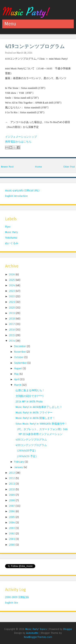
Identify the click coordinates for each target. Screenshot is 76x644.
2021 (12, 302)
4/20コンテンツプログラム (31, 440)
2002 (12, 533)
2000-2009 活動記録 (17, 597)
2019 (12, 313)
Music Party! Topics (36, 629)
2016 (12, 330)
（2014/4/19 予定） (27, 456)
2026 (12, 274)
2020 (12, 308)
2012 (12, 478)
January (19, 467)
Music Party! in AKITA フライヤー (34, 412)
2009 (12, 495)
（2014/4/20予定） (26, 451)
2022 (12, 296)
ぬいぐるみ (12, 243)
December (20, 346)
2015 (12, 335)
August (18, 368)
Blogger (68, 629)
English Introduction (16, 196)
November (20, 352)
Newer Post (7, 167)
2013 (12, 473)
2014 (12, 341)
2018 (12, 319)
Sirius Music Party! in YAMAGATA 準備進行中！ (41, 424)
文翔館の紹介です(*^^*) (29, 396)
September (21, 363)
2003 (12, 528)
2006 (12, 511)
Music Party (11, 232)
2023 (12, 291)
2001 (12, 539)
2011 (12, 484)
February (19, 462)
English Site (12, 603)
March (18, 385)
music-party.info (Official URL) (22, 190)
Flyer (8, 227)
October (19, 357)
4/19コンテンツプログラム (35, 46)
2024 (12, 285)
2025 (12, 280)
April (17, 379)
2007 (12, 506)
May (17, 374)
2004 (12, 523)
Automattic (32, 633)
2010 (12, 489)
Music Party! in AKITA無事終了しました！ (39, 407)
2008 (12, 500)
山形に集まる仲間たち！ (30, 390)
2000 (12, 545)
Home (39, 167)
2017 (12, 324)
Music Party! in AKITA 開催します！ (35, 418)
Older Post (69, 167)
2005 (12, 517)
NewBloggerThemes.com (38, 637)
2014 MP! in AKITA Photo (29, 402)
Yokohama (11, 238)
